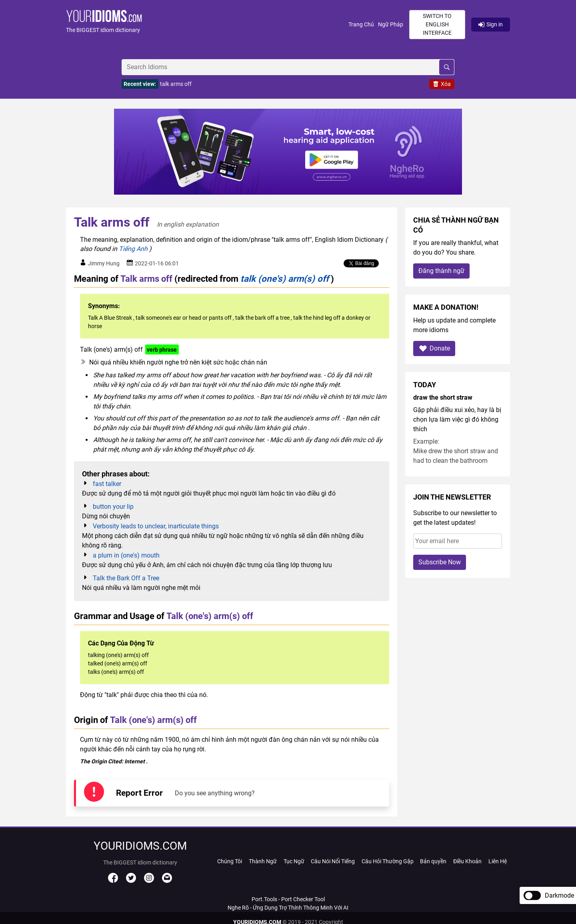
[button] (207, 25)
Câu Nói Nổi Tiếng (333, 861)
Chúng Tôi (230, 861)
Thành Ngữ (263, 861)
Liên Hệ (498, 861)
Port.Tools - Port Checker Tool (288, 899)
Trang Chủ (361, 24)
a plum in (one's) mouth (126, 555)
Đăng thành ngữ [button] (441, 271)
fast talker (107, 484)
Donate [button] (434, 348)
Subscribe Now (440, 562)
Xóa (442, 84)
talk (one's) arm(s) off (285, 279)
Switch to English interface (437, 24)
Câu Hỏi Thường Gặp (388, 861)
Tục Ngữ (294, 861)
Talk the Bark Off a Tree (126, 578)
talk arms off (176, 84)
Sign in (491, 24)
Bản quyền (433, 861)
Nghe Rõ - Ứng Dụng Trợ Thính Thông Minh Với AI (288, 908)
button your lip (113, 507)
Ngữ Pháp (391, 24)
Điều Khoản (467, 861)
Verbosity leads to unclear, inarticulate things (156, 526)
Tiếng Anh (133, 249)
